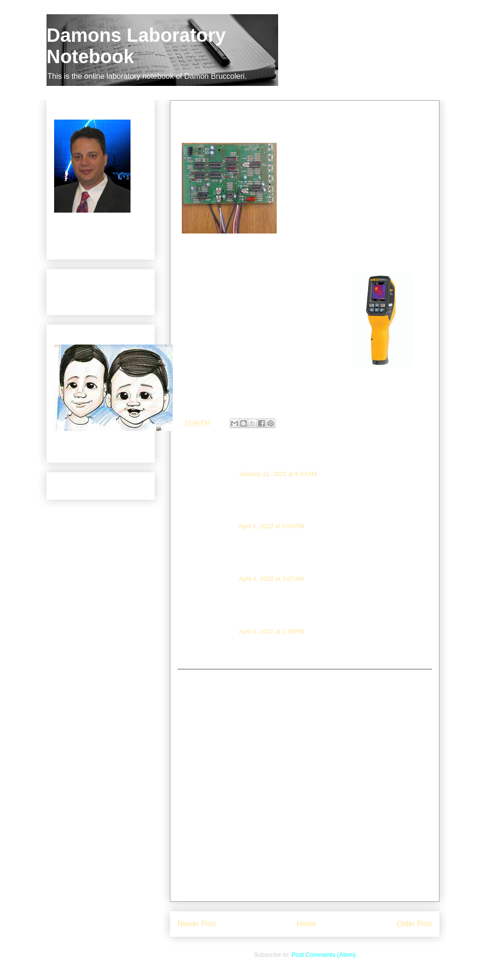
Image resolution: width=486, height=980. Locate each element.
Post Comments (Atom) (323, 955)
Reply (208, 499)
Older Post (414, 924)
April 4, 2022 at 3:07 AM (271, 579)
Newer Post (197, 924)
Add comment (201, 677)
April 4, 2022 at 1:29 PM (271, 631)
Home (307, 924)
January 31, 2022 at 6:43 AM (278, 474)
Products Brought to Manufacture (84, 296)
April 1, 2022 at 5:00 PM (271, 526)
